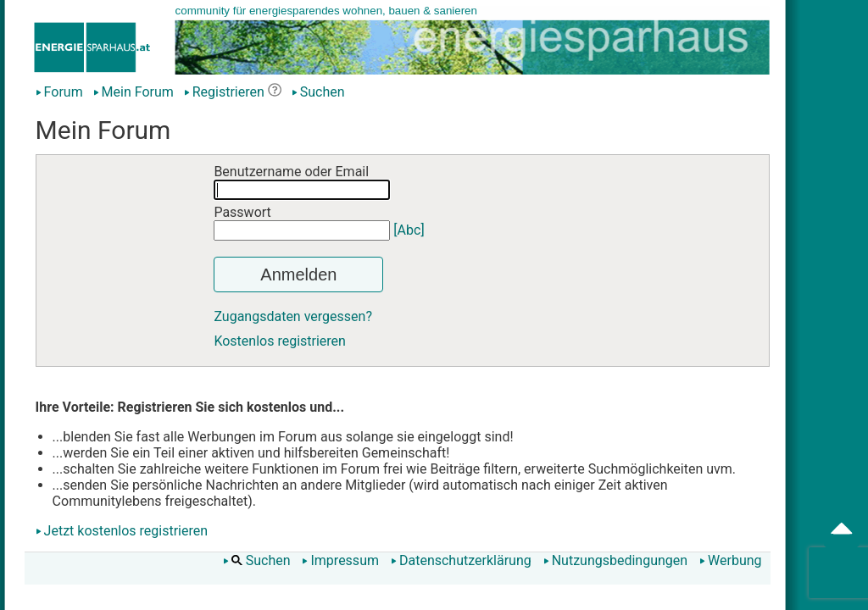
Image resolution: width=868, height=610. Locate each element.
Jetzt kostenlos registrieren (126, 531)
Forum (59, 92)
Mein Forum (134, 92)
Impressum (340, 560)
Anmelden (298, 274)
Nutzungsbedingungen (615, 560)
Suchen (318, 92)
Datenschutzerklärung (461, 560)
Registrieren (224, 92)
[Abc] (409, 230)
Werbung (730, 560)
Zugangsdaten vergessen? (293, 316)
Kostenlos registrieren (280, 341)
